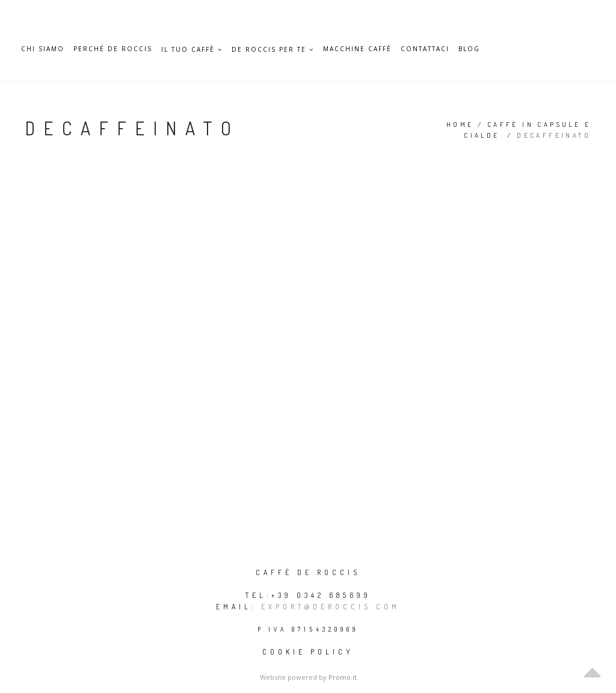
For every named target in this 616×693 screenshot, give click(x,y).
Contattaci (425, 49)
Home (460, 125)
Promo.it (343, 677)
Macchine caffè (357, 49)
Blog (469, 49)
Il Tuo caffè (192, 49)
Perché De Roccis (113, 49)
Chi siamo (43, 49)
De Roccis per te (273, 49)
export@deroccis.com (331, 607)
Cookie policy (308, 652)
